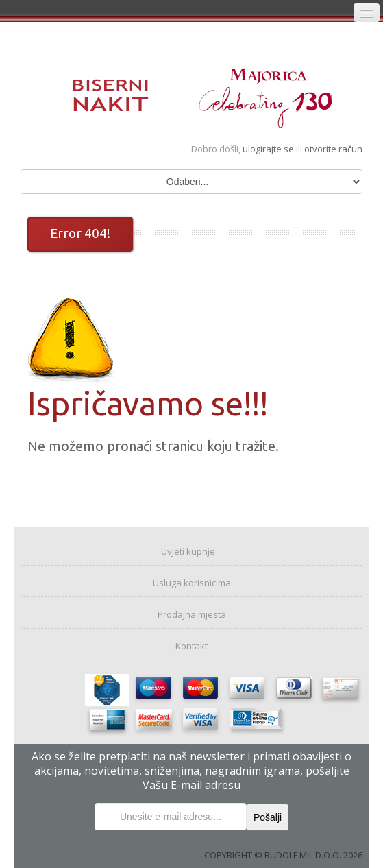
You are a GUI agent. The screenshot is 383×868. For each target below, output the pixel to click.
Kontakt (191, 646)
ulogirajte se (269, 149)
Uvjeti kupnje (188, 551)
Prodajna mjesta (192, 614)
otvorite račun (333, 149)
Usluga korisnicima (192, 583)
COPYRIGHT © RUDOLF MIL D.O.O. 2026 (283, 855)
